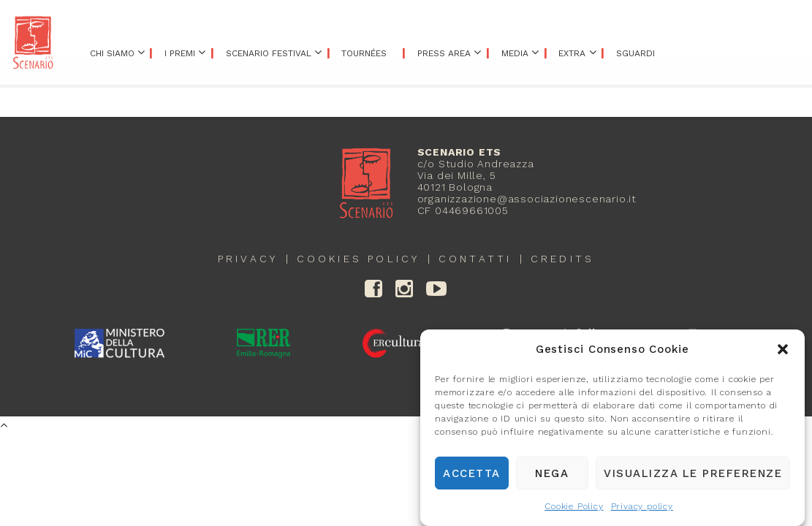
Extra (572, 53)
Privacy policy (642, 510)
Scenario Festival (269, 53)
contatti (475, 259)
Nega (552, 476)
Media (515, 53)
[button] (783, 353)
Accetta (472, 476)
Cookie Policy (574, 510)
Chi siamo (112, 53)
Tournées (364, 53)
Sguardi (635, 53)
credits (562, 259)
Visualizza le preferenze (693, 476)
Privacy (248, 259)
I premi (180, 53)
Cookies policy (358, 259)
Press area (444, 53)
